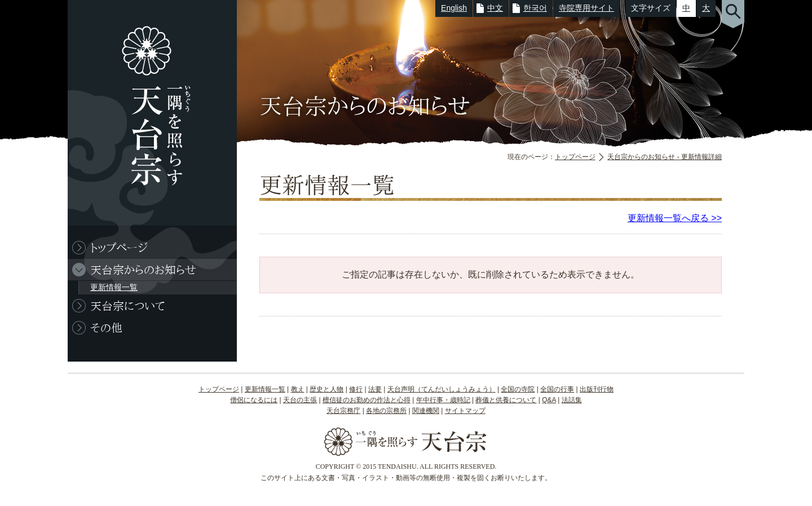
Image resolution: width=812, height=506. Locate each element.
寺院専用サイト (586, 8)
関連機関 (426, 411)
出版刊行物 (597, 389)
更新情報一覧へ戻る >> (675, 218)
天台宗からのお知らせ (143, 270)
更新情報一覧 (114, 287)
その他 (106, 328)
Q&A (549, 400)
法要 (375, 389)
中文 (495, 8)
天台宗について (127, 306)
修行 (356, 389)
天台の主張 (300, 400)
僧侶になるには (254, 400)
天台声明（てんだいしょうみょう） (442, 389)
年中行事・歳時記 (443, 400)
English (454, 8)
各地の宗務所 (386, 411)
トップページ (575, 157)
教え (298, 389)
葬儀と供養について (506, 400)
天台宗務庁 (343, 411)
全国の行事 (557, 389)
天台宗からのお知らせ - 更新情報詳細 (665, 157)
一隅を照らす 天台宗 (147, 113)
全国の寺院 (518, 389)
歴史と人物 (326, 389)
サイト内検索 (733, 14)
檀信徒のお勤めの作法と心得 (367, 400)
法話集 (572, 400)
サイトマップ (465, 411)
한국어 (535, 8)
